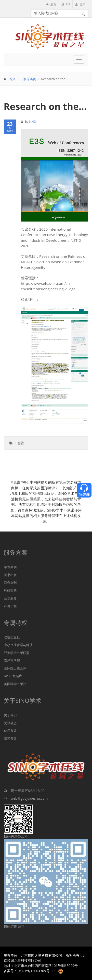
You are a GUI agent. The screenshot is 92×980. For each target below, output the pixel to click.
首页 (12, 79)
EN (66, 4)
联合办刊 (10, 583)
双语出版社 (12, 637)
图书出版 (10, 575)
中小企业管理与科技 (18, 645)
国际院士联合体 (15, 668)
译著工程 (10, 606)
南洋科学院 (12, 660)
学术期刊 (10, 567)
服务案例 (30, 79)
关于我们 (10, 715)
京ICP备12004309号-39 (37, 971)
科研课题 (10, 590)
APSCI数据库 (13, 676)
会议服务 (10, 598)
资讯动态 (10, 723)
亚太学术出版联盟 (17, 653)
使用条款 (10, 731)
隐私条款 (10, 739)
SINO (33, 122)
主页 (51, 4)
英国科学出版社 (15, 684)
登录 (80, 4)
